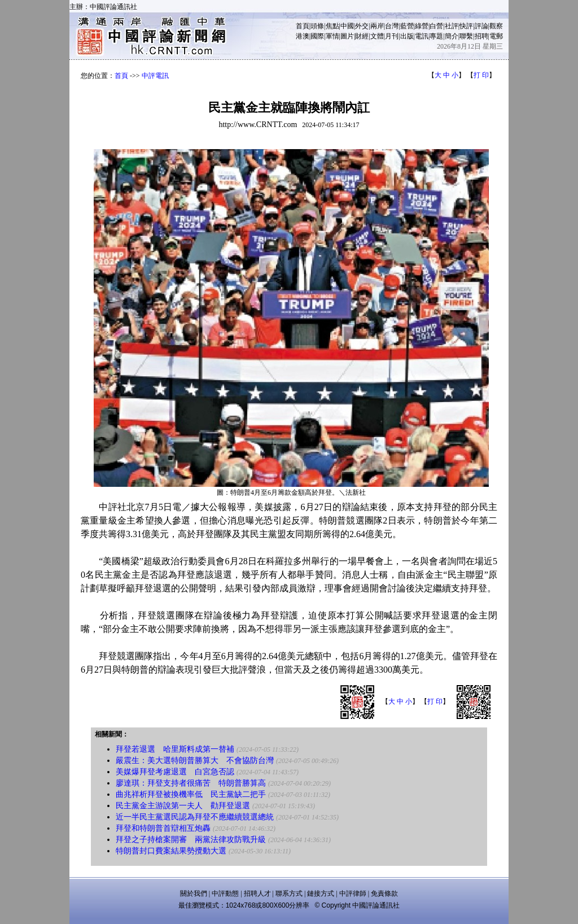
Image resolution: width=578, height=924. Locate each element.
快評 (466, 26)
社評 (452, 26)
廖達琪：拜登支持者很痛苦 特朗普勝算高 (191, 783)
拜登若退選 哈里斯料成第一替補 (175, 749)
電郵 (496, 36)
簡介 (452, 36)
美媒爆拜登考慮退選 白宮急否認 (175, 772)
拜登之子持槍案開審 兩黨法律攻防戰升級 (191, 840)
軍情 (332, 36)
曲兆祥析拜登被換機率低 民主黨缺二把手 (191, 794)
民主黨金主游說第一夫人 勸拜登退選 (183, 806)
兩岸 (377, 26)
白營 (436, 26)
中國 (347, 26)
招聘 (481, 36)
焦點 (332, 26)
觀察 (496, 26)
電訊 (422, 36)
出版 (407, 36)
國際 (317, 36)
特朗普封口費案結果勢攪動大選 (171, 851)
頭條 (317, 26)
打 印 (481, 75)
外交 (362, 26)
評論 (481, 26)
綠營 (422, 26)
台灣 (392, 26)
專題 (436, 36)
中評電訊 (155, 76)
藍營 (407, 26)
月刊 (392, 36)
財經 (362, 36)
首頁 (303, 26)
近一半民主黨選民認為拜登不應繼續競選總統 (195, 817)
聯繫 (466, 36)
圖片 (347, 36)
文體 (377, 36)
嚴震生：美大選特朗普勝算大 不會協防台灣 (195, 760)
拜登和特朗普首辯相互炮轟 (163, 828)
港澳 (303, 36)
